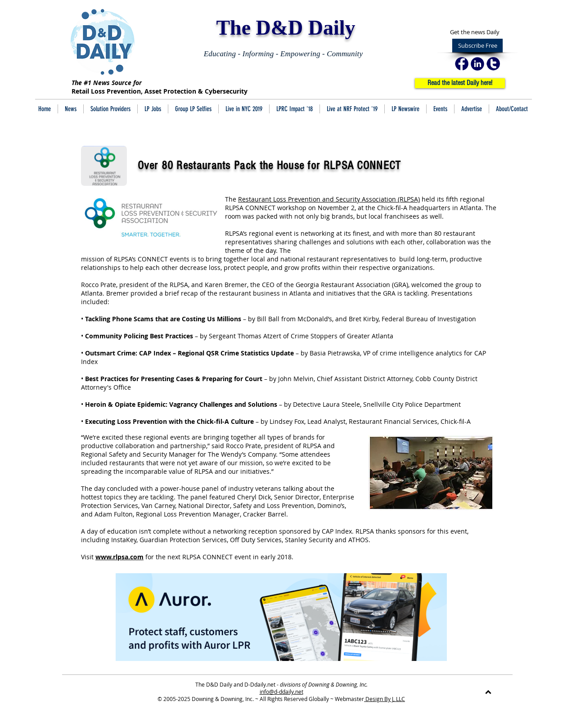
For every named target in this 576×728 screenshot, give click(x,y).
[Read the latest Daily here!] (460, 83)
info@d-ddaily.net (281, 692)
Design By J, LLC (385, 699)
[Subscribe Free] (477, 45)
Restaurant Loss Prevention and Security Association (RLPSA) (329, 199)
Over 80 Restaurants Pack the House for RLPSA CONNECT (270, 166)
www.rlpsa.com (119, 557)
